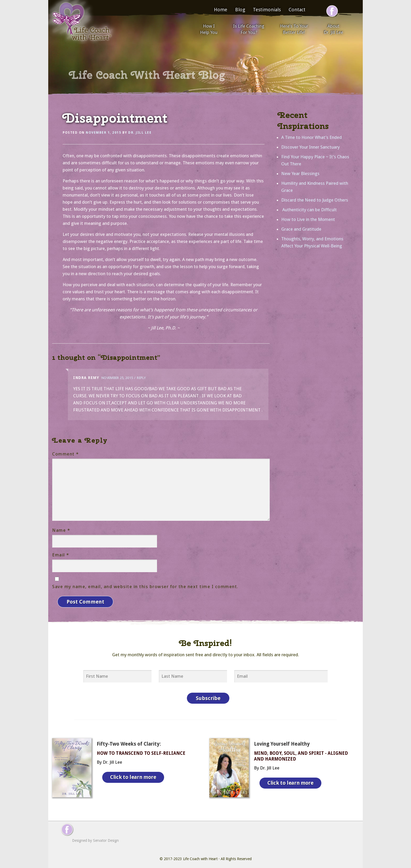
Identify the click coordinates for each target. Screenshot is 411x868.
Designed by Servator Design (95, 837)
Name (61, 530)
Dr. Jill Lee (140, 133)
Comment (66, 454)
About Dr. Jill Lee (333, 29)
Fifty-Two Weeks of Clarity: (129, 740)
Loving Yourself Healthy (282, 740)
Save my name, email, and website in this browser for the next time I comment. (145, 587)
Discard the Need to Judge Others (315, 200)
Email (61, 555)
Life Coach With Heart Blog (147, 75)
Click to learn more (134, 772)
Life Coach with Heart (200, 855)
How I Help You (209, 29)
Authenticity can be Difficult (309, 210)
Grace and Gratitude (301, 229)
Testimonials (267, 10)
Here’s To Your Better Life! (294, 29)
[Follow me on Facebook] (332, 11)
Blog (240, 10)
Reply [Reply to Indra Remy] (141, 378)
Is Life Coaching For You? (249, 29)
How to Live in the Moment (308, 219)
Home (221, 10)
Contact (297, 10)
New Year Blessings (300, 173)
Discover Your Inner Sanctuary (310, 147)
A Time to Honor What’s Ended (312, 137)
